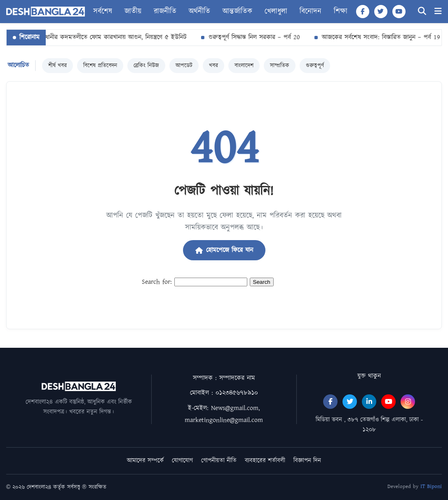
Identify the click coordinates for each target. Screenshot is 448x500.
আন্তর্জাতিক (237, 12)
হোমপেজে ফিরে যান (224, 250)
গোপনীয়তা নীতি (219, 461)
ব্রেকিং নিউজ (146, 66)
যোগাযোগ (182, 461)
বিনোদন (311, 12)
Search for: (157, 282)
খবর (213, 66)
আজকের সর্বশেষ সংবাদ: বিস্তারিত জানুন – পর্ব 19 (379, 37)
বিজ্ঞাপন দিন (307, 461)
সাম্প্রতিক (280, 66)
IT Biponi (431, 487)
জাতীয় (133, 12)
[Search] (422, 11)
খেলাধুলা (276, 12)
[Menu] (438, 11)
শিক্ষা (341, 12)
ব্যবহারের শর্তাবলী (265, 461)
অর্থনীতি (199, 12)
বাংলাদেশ (244, 66)
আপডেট (184, 66)
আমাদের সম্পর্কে (145, 461)
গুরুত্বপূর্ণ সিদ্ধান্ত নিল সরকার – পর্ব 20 (253, 37)
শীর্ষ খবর (57, 66)
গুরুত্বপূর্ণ (315, 66)
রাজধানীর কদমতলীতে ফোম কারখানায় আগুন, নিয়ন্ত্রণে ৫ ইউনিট (110, 37)
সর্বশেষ (103, 12)
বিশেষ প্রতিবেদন (100, 66)
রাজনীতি (165, 12)
